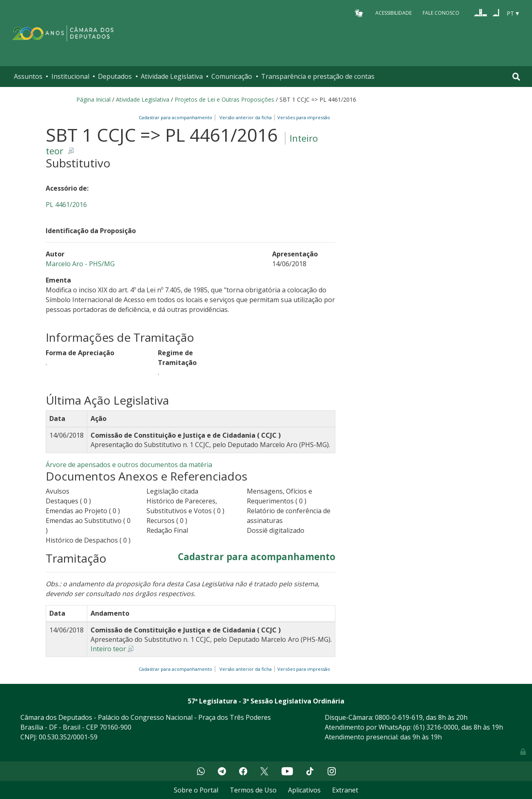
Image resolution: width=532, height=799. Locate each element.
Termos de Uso (253, 790)
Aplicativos (304, 790)
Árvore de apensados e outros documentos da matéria (129, 465)
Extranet (345, 790)
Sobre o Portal (196, 790)
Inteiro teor (108, 649)
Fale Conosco (441, 13)
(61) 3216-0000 (436, 727)
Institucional (70, 76)
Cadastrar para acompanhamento (177, 117)
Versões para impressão (303, 117)
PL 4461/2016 (66, 205)
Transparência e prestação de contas (318, 76)
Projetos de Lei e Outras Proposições (224, 99)
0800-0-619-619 (399, 717)
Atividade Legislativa (172, 76)
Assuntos (28, 76)
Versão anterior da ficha (246, 117)
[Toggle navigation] (516, 77)
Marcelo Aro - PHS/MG (80, 264)
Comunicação (232, 76)
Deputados (115, 76)
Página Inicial (93, 99)
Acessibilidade (393, 13)
